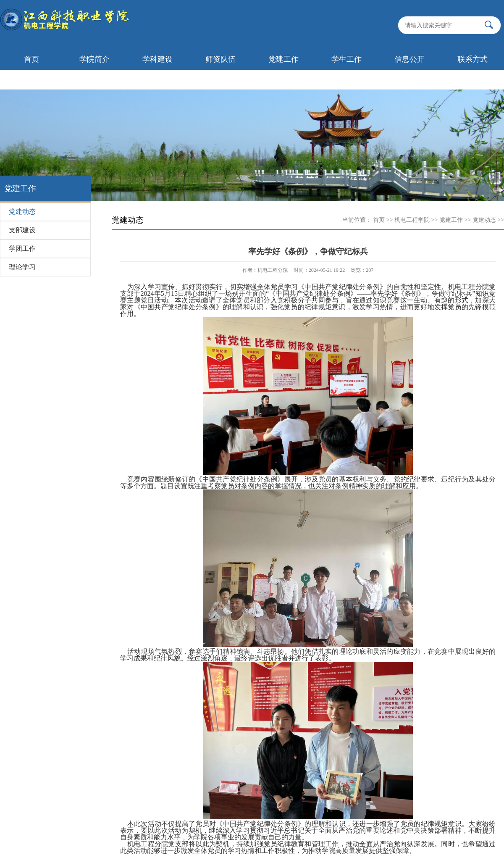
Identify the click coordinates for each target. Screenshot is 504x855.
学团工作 (22, 249)
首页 (31, 59)
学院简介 (94, 59)
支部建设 (22, 230)
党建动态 (22, 212)
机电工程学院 (412, 220)
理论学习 (22, 267)
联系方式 (472, 59)
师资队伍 (220, 59)
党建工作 (283, 59)
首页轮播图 (31, 79)
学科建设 (157, 59)
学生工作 (346, 59)
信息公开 (409, 59)
